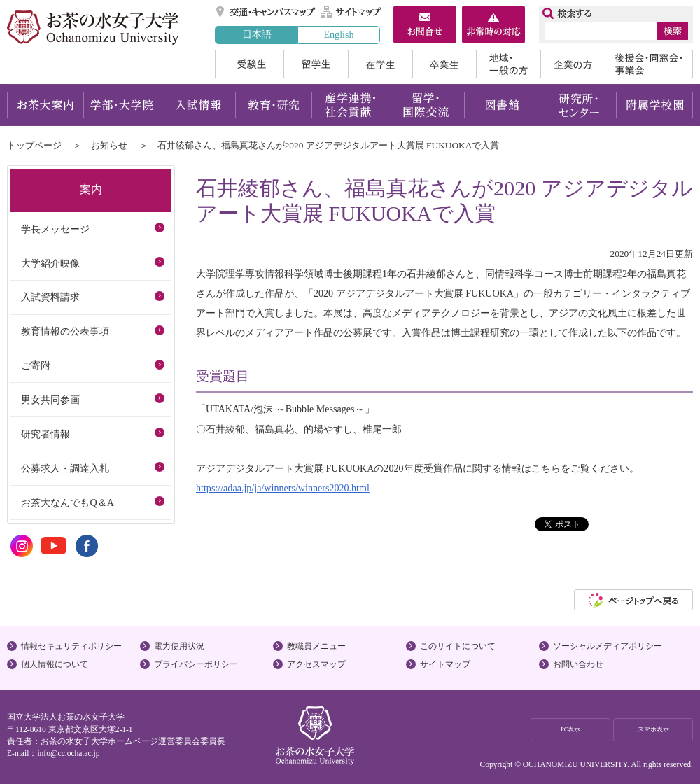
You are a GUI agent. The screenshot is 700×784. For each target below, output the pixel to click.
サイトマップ (351, 12)
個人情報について (55, 664)
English (338, 34)
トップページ (34, 145)
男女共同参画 (50, 400)
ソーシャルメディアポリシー (608, 646)
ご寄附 (36, 365)
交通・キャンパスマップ (266, 12)
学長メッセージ (55, 229)
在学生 (380, 64)
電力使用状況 (179, 646)
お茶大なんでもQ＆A (67, 503)
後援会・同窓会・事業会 (649, 64)
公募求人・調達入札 (65, 468)
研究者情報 (45, 434)
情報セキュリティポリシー (71, 646)
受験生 (249, 64)
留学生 (316, 64)
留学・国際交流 (426, 105)
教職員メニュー (316, 646)
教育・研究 (273, 105)
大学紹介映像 (50, 263)
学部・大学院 (121, 105)
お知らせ (109, 145)
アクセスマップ (316, 664)
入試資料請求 (50, 297)
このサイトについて (458, 646)
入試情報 (197, 105)
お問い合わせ (578, 664)
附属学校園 (655, 105)
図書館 (502, 105)
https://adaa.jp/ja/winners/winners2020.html (283, 488)
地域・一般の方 (508, 64)
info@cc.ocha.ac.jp (68, 753)
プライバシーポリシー (196, 664)
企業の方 (573, 64)
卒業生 (444, 64)
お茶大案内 (45, 105)
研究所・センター (579, 105)
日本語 (257, 34)
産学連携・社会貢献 (350, 105)
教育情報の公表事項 (65, 331)
